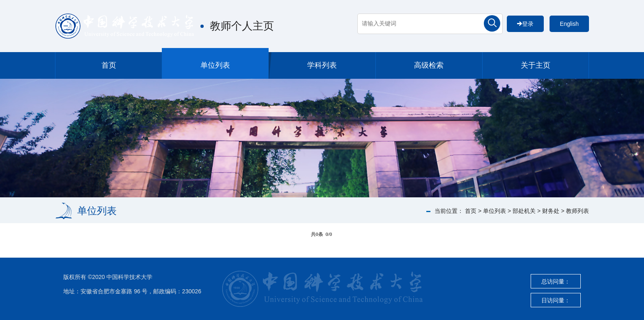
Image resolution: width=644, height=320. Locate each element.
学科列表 (322, 65)
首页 (109, 65)
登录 (525, 24)
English (569, 24)
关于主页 (536, 65)
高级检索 (429, 65)
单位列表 (215, 65)
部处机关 (524, 211)
